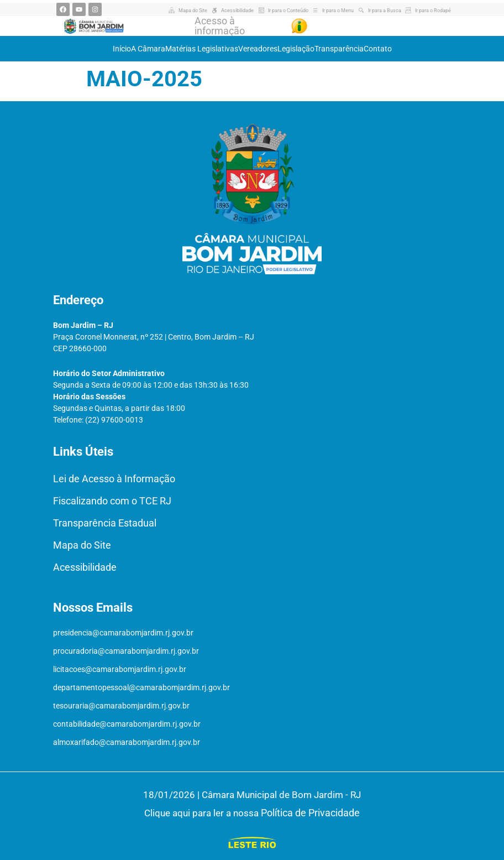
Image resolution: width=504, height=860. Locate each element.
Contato (378, 49)
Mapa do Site (82, 545)
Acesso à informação (220, 26)
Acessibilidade (85, 567)
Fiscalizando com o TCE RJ (112, 501)
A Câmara (148, 49)
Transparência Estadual (105, 523)
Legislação (296, 49)
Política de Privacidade (310, 813)
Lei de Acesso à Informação (114, 479)
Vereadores (258, 49)
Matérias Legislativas (202, 49)
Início (122, 49)
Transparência (339, 49)
